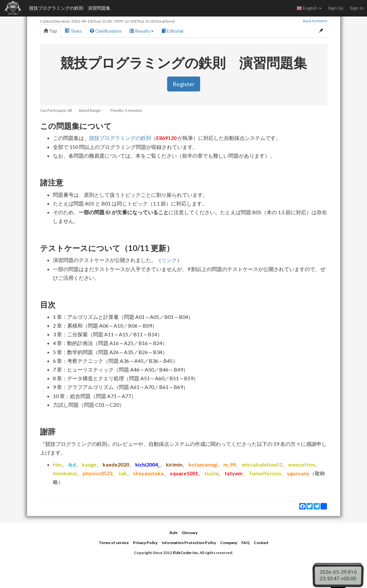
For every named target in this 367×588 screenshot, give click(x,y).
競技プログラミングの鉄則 (120, 138)
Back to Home (315, 21)
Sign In (357, 8)
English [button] (309, 8)
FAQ (245, 543)
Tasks (73, 31)
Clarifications (106, 31)
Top (50, 31)
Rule (173, 533)
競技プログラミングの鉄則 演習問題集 (70, 8)
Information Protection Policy (189, 543)
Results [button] (142, 31)
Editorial (172, 31)
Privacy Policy (145, 543)
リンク (169, 260)
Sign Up (336, 8)
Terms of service (114, 543)
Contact (261, 543)
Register (184, 84)
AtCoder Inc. (188, 553)
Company (229, 543)
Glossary (190, 533)
